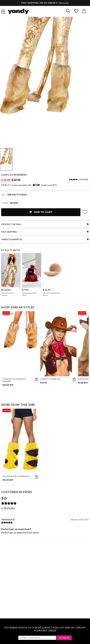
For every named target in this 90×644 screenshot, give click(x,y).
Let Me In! (64, 638)
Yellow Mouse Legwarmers (16, 476)
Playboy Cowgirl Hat (50, 379)
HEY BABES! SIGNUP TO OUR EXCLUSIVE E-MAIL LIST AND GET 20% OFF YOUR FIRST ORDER (45, 629)
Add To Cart (41, 212)
